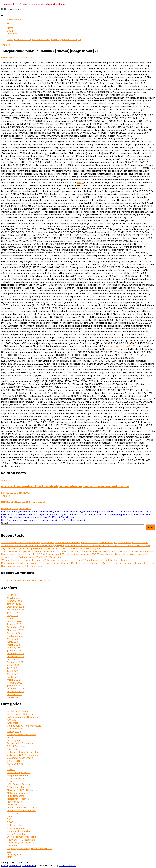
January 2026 (14, 604)
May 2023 (13, 639)
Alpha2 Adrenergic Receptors (22, 717)
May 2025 (13, 615)
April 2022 (13, 677)
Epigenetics (13, 749)
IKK (9, 767)
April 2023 (13, 642)
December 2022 (16, 653)
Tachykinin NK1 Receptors (21, 840)
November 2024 (16, 630)
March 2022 (13, 680)
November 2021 (16, 691)
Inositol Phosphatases (19, 772)
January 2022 (14, 686)
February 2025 (15, 621)
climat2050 (27, 57)
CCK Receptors (15, 729)
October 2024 (14, 633)
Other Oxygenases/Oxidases (22, 807)
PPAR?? (11, 822)
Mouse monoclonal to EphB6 (120, 346)
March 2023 (13, 645)
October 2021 (14, 694)
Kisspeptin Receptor (17, 775)
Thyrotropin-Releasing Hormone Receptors (30, 848)
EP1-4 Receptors (16, 746)
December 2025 (16, 607)
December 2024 (16, 627)
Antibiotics (13, 723)
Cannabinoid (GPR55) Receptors (24, 726)
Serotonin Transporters (19, 831)
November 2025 (16, 610)
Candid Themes (67, 865)
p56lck (10, 816)
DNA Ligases (14, 740)
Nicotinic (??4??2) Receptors (22, 790)
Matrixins (12, 781)
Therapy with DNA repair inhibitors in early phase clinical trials (33, 4)
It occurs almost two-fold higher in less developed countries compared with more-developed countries (65, 486)
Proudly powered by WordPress (18, 865)
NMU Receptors (15, 796)
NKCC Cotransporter (18, 793)
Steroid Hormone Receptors (22, 837)
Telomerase (13, 845)
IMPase (11, 769)
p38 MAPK (13, 813)
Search (5, 523)
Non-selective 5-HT (18, 802)
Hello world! (44, 580)
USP (9, 857)
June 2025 (12, 612)
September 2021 (16, 697)
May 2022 (13, 674)
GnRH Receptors (16, 761)
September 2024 (16, 636)
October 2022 (14, 659)
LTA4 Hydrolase (15, 778)
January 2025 (14, 624)
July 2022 (12, 668)
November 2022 (16, 656)
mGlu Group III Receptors (20, 784)
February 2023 (15, 648)
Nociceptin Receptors (18, 799)
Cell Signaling (14, 731)
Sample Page (14, 20)
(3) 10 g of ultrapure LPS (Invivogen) (23, 502)
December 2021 (16, 688)
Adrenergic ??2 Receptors (21, 714)
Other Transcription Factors (21, 810)
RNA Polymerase (16, 828)
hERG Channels (15, 764)
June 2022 (12, 671)
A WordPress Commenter (20, 580)
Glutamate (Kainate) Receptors (23, 752)
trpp (9, 851)
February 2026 (15, 601)
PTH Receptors (15, 825)
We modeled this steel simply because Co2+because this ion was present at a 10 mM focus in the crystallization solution (64, 560)
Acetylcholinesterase (18, 711)
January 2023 (14, 650)
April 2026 (13, 595)
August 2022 (14, 665)
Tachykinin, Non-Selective (21, 843)
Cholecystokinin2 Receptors (22, 734)
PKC (9, 819)
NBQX (80, 182)
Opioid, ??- (12, 805)
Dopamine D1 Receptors (20, 743)
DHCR (10, 737)
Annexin (6, 45)
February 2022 (15, 683)
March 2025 (13, 618)
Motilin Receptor (16, 787)
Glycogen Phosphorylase (20, 758)
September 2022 (16, 662)
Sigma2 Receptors (17, 834)
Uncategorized (15, 854)
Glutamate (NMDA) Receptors (23, 755)
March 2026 (13, 598)
